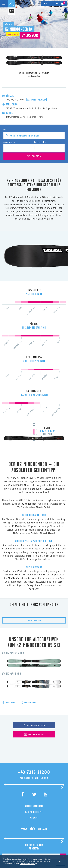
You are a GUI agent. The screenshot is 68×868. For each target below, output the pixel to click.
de (45, 3)
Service (34, 791)
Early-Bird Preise (34, 785)
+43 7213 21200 (34, 745)
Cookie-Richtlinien (27, 864)
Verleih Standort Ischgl (40, 486)
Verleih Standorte (34, 779)
